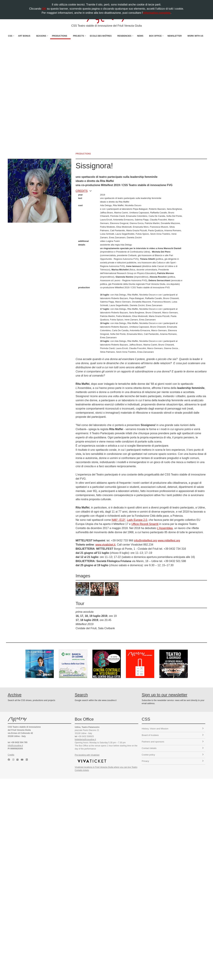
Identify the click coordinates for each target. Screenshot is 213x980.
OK (44, 9)
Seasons (41, 36)
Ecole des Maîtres (101, 36)
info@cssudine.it (15, 746)
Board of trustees (173, 735)
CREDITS (84, 191)
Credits (11, 755)
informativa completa (157, 13)
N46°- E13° (119, 520)
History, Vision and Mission (173, 729)
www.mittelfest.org (169, 541)
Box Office (155, 36)
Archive (15, 695)
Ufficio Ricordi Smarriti (145, 524)
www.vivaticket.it (105, 545)
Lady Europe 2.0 (137, 520)
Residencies (124, 36)
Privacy (173, 761)
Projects (79, 36)
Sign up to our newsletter (165, 695)
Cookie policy (173, 755)
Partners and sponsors (173, 742)
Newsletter (175, 36)
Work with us (195, 36)
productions (83, 154)
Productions (60, 36)
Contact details (173, 748)
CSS (10, 36)
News (140, 36)
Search (81, 695)
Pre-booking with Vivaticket (87, 755)
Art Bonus (24, 36)
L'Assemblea (165, 528)
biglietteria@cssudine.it (85, 740)
